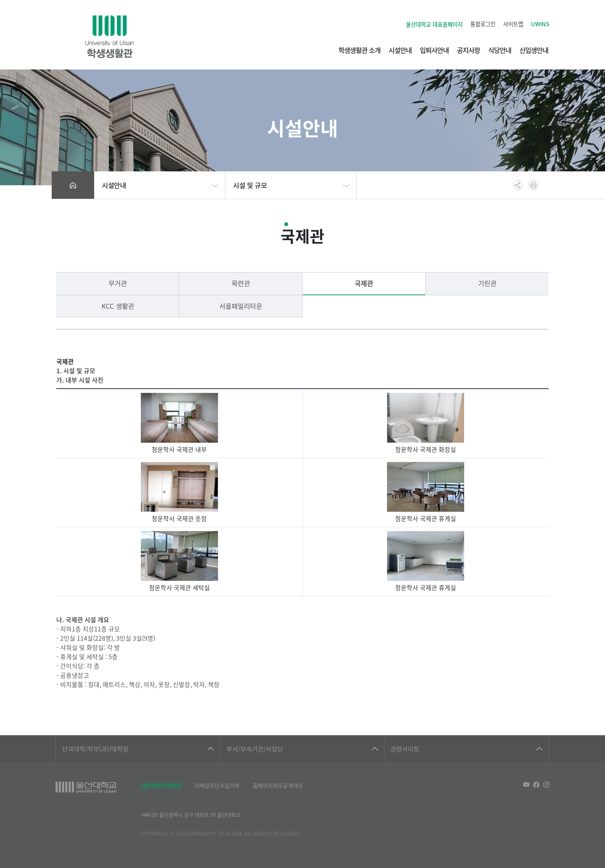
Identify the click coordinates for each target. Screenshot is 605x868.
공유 (518, 185)
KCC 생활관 (118, 306)
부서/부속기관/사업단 (255, 749)
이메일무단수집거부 (217, 785)
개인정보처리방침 (161, 785)
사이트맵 (513, 24)
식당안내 (500, 50)
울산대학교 (434, 24)
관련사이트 (405, 749)
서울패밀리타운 (241, 306)
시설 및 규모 (250, 185)
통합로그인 (483, 24)
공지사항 (468, 50)
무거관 (118, 283)
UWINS (540, 24)
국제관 (364, 283)
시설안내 (400, 50)
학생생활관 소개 (359, 50)
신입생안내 (534, 50)
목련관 (241, 283)
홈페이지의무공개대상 (278, 785)
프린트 (533, 185)
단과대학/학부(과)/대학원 (95, 749)
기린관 (487, 283)
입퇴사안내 (434, 50)
